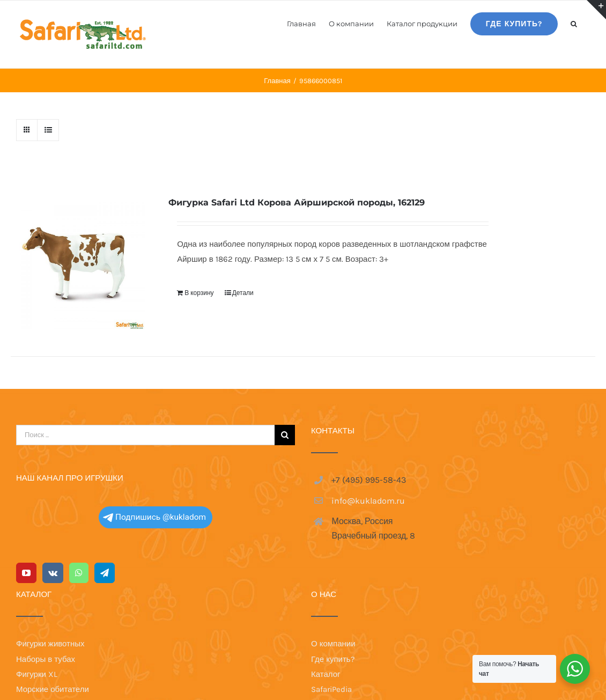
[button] (574, 23)
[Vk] (53, 452)
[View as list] (48, 130)
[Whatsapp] (79, 452)
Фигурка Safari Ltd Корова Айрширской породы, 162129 (297, 202)
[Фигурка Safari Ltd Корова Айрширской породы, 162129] (78, 262)
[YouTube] (26, 452)
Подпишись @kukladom (154, 396)
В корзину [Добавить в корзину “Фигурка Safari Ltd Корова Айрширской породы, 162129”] (199, 293)
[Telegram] (105, 452)
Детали (243, 293)
